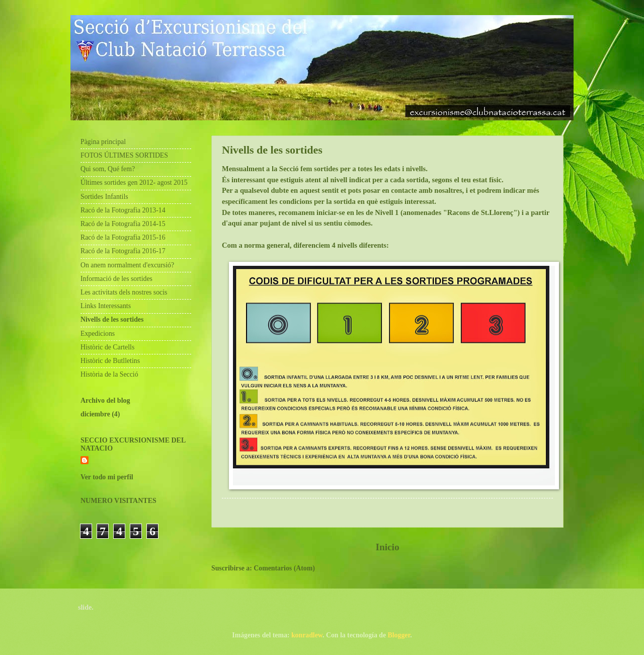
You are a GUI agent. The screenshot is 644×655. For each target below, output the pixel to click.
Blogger (399, 635)
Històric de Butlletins (110, 361)
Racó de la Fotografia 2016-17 (123, 251)
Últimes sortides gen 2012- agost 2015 (134, 183)
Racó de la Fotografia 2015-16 (123, 237)
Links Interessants (106, 306)
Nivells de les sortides (112, 319)
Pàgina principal (103, 142)
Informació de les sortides (116, 279)
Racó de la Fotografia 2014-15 (123, 224)
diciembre (95, 414)
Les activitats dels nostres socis (124, 292)
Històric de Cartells (107, 347)
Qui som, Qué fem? (108, 169)
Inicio (387, 547)
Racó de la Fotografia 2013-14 (123, 210)
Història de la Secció (109, 374)
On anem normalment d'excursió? (127, 265)
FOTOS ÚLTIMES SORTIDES (124, 155)
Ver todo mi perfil (107, 477)
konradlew (307, 635)
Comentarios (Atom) (284, 568)
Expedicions (98, 334)
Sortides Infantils (104, 197)
